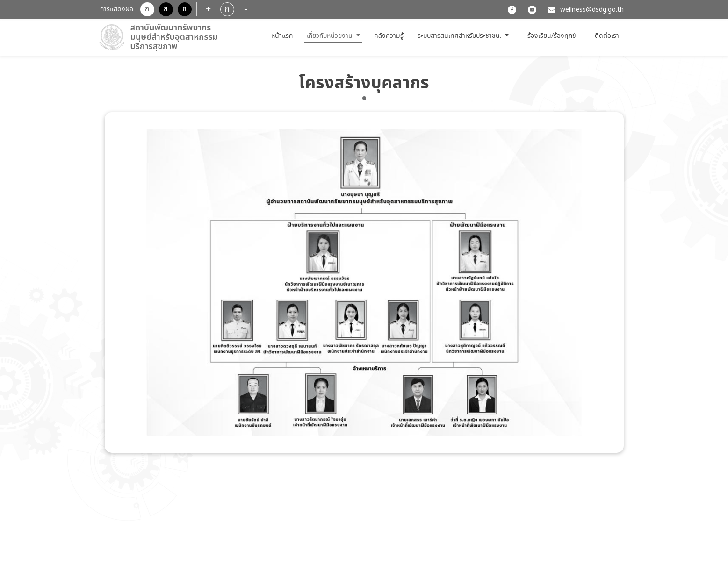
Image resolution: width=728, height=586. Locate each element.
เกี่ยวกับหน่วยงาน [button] (331, 36)
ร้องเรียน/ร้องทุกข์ (552, 36)
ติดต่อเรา (607, 36)
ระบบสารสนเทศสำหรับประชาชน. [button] (460, 36)
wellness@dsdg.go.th (592, 10)
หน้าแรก (283, 36)
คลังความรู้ (389, 36)
